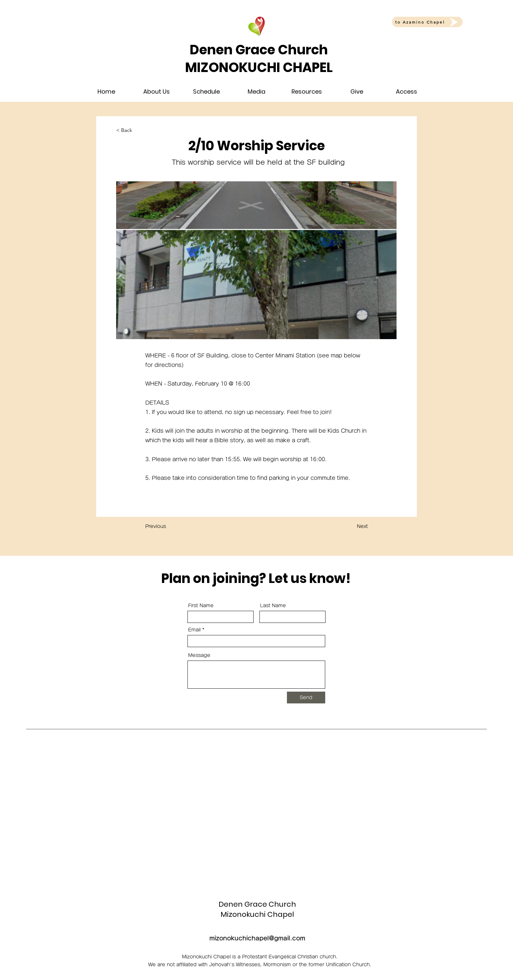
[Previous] (167, 526)
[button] (157, 92)
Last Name (273, 606)
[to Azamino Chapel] (427, 22)
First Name (201, 606)
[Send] (306, 698)
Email (194, 630)
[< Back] (138, 130)
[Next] (351, 526)
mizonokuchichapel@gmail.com (257, 938)
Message (199, 655)
